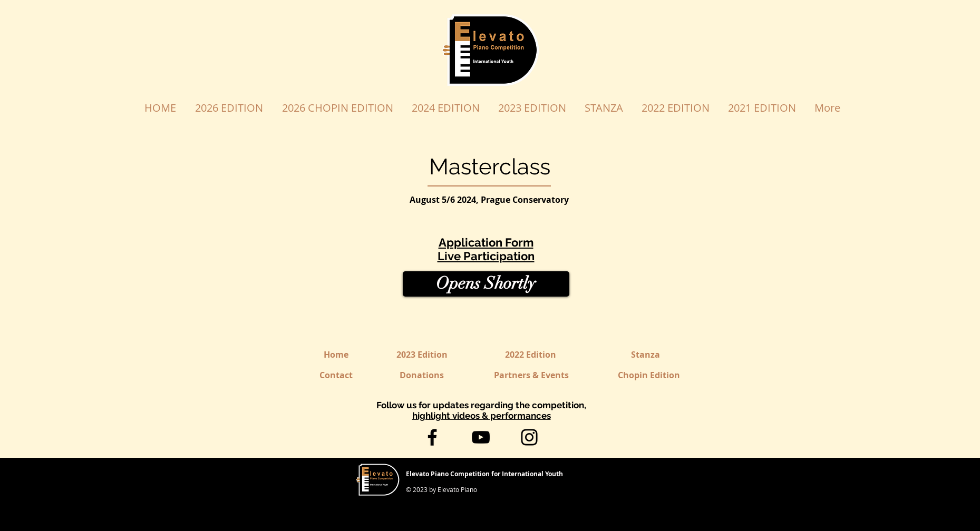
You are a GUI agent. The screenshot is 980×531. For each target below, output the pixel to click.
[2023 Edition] (422, 355)
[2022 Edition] (531, 355)
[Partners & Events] (531, 375)
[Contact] (336, 375)
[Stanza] (646, 355)
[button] (486, 284)
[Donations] (422, 375)
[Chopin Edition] (649, 375)
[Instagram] (529, 437)
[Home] (336, 355)
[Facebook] (432, 437)
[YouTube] (481, 437)
